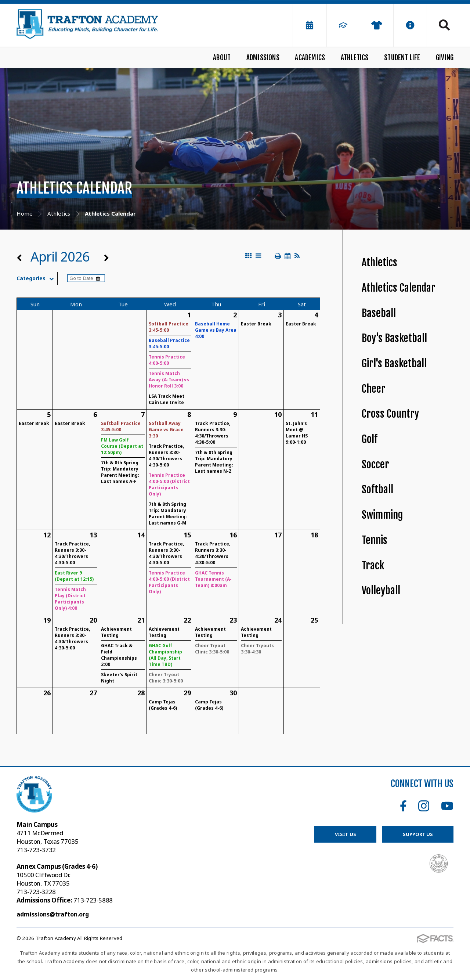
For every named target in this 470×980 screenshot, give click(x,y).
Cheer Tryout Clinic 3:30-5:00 (166, 678)
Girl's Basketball (394, 363)
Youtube (447, 806)
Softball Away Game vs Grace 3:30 (166, 430)
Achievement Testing (116, 632)
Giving (445, 58)
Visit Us (345, 834)
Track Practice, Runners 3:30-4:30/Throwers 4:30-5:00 (166, 455)
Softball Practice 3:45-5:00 (169, 327)
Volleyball (381, 590)
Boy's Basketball (394, 338)
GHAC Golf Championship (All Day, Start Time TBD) (165, 655)
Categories (37, 278)
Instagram (424, 806)
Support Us (418, 834)
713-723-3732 (36, 850)
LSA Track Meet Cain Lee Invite (167, 399)
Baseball (379, 313)
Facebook (403, 806)
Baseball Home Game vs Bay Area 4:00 (216, 330)
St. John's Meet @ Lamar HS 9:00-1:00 (297, 433)
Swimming (382, 515)
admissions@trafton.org (53, 914)
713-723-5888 (65, 900)
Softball (377, 489)
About (222, 58)
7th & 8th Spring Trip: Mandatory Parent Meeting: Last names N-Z (214, 462)
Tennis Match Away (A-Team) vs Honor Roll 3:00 (169, 380)
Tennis (375, 540)
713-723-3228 (36, 892)
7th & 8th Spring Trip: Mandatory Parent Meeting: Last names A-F (120, 472)
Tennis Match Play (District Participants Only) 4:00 (70, 599)
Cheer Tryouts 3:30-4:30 (257, 649)
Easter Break (256, 324)
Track (373, 565)
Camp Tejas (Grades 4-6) (163, 705)
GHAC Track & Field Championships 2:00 (119, 655)
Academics (310, 58)
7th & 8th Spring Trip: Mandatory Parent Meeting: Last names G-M (168, 514)
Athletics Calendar (399, 288)
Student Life (402, 58)
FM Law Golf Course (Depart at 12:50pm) (122, 446)
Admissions (263, 58)
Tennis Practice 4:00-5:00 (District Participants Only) (169, 484)
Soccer (375, 464)
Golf (370, 439)
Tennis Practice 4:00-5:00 (167, 360)
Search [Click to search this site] (444, 25)
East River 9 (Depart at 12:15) (74, 576)
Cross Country (390, 414)
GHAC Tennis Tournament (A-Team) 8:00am (213, 579)
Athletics (355, 58)
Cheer (374, 389)
